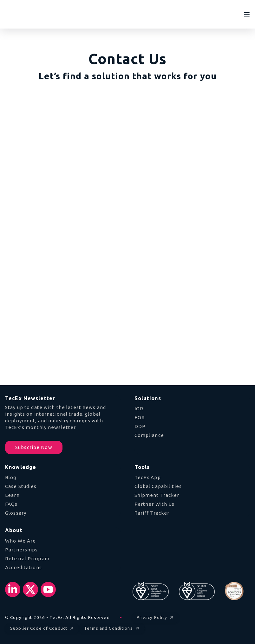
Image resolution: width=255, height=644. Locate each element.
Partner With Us (155, 504)
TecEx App (148, 477)
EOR (140, 417)
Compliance (149, 435)
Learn (12, 495)
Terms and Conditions (112, 629)
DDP (140, 426)
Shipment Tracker (157, 495)
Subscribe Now (34, 447)
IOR (139, 409)
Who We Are (20, 541)
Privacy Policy (156, 618)
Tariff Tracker (152, 513)
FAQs (11, 504)
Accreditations (23, 567)
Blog (11, 477)
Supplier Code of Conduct (43, 629)
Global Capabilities (158, 486)
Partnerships (22, 550)
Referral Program (27, 559)
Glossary (16, 513)
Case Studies (21, 486)
